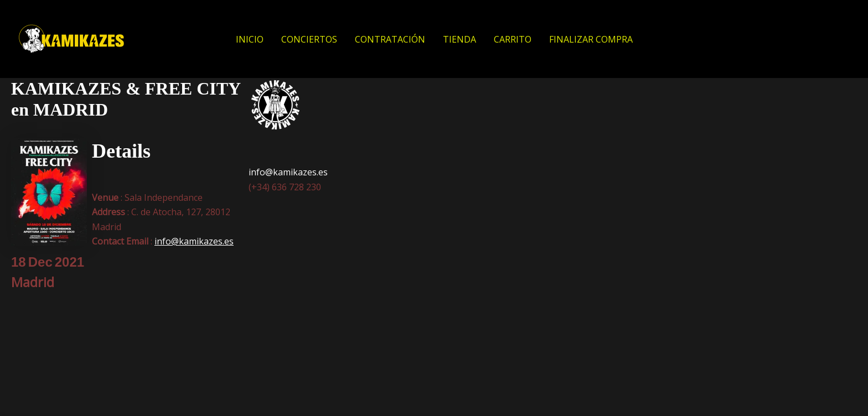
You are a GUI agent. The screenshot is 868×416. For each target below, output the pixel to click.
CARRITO (513, 39)
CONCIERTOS (309, 39)
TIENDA (459, 39)
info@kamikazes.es (194, 241)
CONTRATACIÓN (390, 39)
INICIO (250, 39)
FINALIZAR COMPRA (591, 39)
